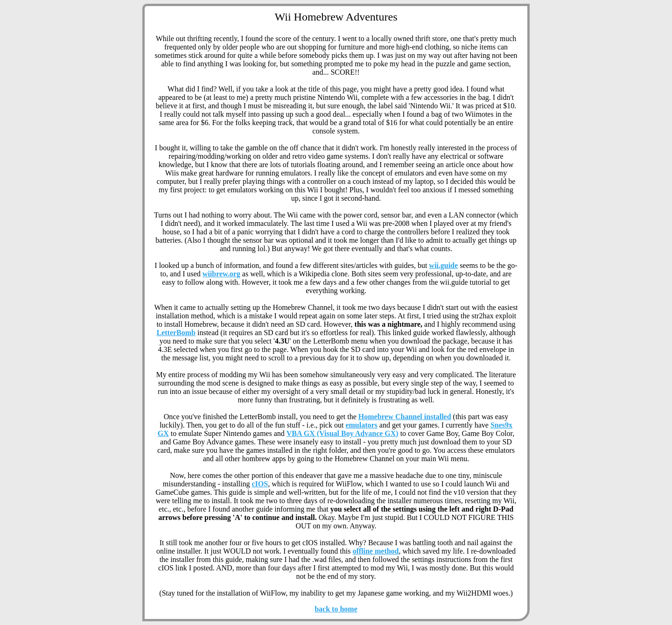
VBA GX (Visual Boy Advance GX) (343, 433)
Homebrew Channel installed (405, 417)
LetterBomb (176, 333)
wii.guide (443, 265)
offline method (375, 551)
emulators (361, 425)
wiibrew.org (221, 274)
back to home (336, 609)
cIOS (260, 484)
